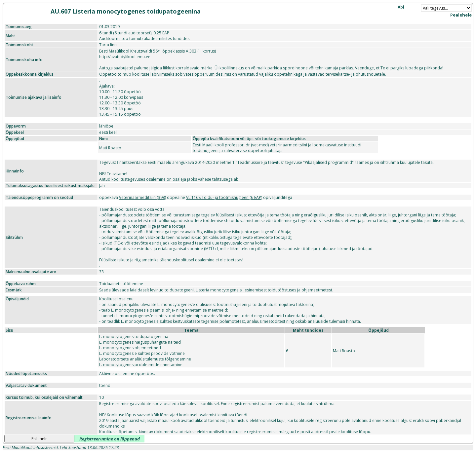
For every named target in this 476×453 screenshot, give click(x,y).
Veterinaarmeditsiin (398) (142, 197)
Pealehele (461, 15)
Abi (401, 7)
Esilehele (40, 439)
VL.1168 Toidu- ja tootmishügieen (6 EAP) (224, 197)
